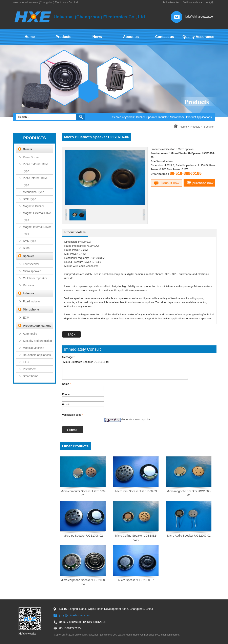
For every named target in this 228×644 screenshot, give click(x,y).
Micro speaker (186, 149)
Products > (196, 127)
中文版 (210, 2)
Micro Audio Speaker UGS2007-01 (189, 536)
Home (183, 127)
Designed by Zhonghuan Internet (162, 635)
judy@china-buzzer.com (200, 17)
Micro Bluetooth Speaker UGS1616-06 (125, 369)
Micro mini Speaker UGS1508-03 (136, 491)
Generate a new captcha (136, 419)
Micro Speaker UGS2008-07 (136, 580)
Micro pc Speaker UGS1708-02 (83, 536)
